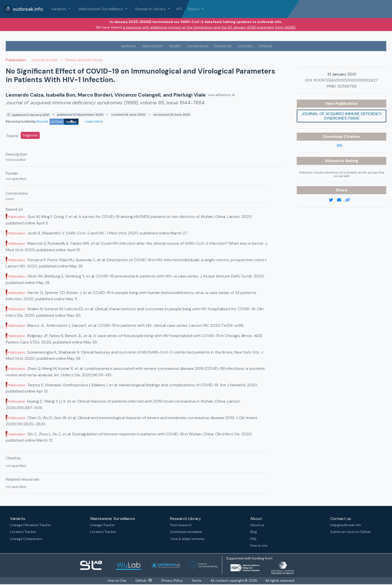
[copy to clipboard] (349, 200)
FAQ (253, 539)
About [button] (194, 9)
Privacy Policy (173, 581)
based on (223, 46)
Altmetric (335, 161)
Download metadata (186, 532)
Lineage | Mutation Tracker (31, 525)
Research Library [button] (151, 9)
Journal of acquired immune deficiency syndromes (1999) (342, 116)
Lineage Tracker (102, 525)
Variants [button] (59, 9)
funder (175, 46)
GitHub (143, 581)
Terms (197, 581)
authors (129, 46)
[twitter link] (333, 200)
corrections (198, 46)
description (152, 46)
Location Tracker (23, 532)
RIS (340, 145)
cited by (245, 46)
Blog (254, 532)
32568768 (347, 86)
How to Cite (117, 581)
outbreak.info (23, 9)
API (179, 9)
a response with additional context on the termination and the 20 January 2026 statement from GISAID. (210, 27)
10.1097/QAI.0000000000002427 (346, 80)
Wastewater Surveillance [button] (101, 9)
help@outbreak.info (346, 525)
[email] (341, 200)
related (265, 46)
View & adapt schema (187, 539)
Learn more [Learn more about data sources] (94, 121)
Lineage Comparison (26, 539)
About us (257, 525)
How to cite (259, 546)
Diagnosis (30, 135)
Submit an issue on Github (350, 532)
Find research (181, 525)
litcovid (57, 121)
